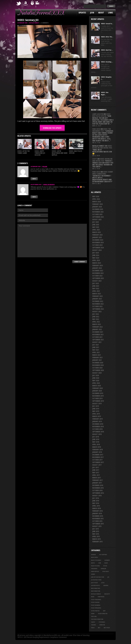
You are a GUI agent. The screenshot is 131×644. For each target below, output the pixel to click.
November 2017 (98, 457)
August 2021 (97, 342)
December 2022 (98, 301)
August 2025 (97, 219)
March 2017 (97, 478)
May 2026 (96, 196)
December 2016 (98, 485)
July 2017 (96, 467)
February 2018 (97, 450)
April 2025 (96, 230)
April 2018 (96, 444)
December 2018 (98, 424)
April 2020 (96, 383)
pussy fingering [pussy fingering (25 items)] (96, 600)
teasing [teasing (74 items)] (93, 625)
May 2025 (96, 227)
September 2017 (98, 462)
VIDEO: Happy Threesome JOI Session (40, 153)
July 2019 (96, 406)
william (45, 166)
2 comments (45, 23)
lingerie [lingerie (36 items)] (106, 585)
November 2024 (98, 242)
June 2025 (96, 225)
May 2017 (96, 473)
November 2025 (98, 212)
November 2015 (98, 519)
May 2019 (96, 411)
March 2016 (97, 508)
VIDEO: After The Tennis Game (23, 152)
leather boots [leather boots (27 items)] (95, 585)
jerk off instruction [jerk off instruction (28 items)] (98, 577)
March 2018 (97, 447)
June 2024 (96, 255)
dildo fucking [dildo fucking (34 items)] (95, 566)
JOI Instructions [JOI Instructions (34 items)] (96, 580)
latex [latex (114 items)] (103, 583)
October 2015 (97, 521)
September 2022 (98, 309)
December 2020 (98, 363)
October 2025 (97, 214)
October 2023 (97, 276)
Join (92, 13)
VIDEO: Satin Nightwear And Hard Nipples (60, 153)
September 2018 (98, 432)
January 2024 (97, 268)
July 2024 (96, 253)
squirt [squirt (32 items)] (93, 622)
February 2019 (97, 419)
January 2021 (97, 360)
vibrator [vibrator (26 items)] (102, 625)
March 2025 (97, 232)
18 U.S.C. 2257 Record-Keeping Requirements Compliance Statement (42, 637)
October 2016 (97, 490)
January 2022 (97, 329)
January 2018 (97, 452)
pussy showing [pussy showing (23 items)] (96, 605)
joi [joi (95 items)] (108, 577)
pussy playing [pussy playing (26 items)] (95, 602)
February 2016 (97, 511)
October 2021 (97, 337)
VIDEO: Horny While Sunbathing (103, 173)
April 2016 (96, 506)
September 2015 (98, 524)
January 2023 (97, 299)
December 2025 (98, 209)
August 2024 (97, 250)
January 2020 (97, 391)
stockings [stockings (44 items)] (102, 622)
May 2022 (96, 319)
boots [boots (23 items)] (93, 563)
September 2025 (98, 217)
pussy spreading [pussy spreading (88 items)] (96, 608)
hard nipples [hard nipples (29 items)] (95, 571)
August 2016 (97, 496)
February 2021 (97, 358)
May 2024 (96, 258)
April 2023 (96, 291)
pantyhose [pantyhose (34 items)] (101, 597)
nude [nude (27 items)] (93, 597)
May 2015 (96, 534)
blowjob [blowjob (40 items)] (107, 560)
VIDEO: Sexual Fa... (107, 24)
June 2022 (96, 317)
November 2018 (98, 427)
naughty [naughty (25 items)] (107, 594)
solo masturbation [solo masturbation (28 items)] (97, 619)
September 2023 (98, 278)
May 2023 (96, 289)
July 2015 (96, 529)
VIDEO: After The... (107, 37)
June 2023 (96, 286)
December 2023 (98, 271)
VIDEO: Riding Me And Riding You (102, 147)
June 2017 (96, 470)
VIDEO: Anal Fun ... (107, 50)
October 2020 (97, 368)
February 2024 (97, 266)
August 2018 (97, 434)
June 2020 (96, 378)
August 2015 (97, 526)
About (101, 13)
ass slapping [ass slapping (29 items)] (103, 555)
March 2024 (97, 263)
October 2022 (97, 306)
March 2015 (97, 539)
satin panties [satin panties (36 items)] (95, 611)
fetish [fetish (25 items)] (105, 566)
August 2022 (97, 312)
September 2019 (98, 401)
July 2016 (96, 498)
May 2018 (96, 442)
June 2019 (96, 409)
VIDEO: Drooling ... (107, 62)
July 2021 (96, 345)
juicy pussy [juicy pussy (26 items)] (94, 583)
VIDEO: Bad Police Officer (76, 152)
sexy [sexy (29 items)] (104, 611)
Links (110, 13)
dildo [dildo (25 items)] (106, 563)
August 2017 (97, 465)
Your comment (52, 241)
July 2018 (96, 437)
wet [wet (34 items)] (99, 628)
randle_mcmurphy (49, 184)
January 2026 (97, 207)
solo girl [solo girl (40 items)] (94, 616)
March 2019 (97, 416)
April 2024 (96, 260)
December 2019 (98, 393)
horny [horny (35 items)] (93, 574)
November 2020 (98, 365)
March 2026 (97, 202)
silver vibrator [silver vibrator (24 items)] (103, 614)
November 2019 (98, 396)
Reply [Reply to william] (34, 179)
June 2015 (96, 531)
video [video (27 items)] (93, 628)
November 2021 (98, 335)
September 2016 (98, 493)
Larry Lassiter (98, 114)
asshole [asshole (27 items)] (93, 555)
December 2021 (98, 332)
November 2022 (98, 304)
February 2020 (97, 388)
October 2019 (97, 398)
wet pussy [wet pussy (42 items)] (107, 628)
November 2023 (98, 273)
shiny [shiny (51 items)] (93, 614)
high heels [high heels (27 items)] (106, 571)
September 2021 (98, 340)
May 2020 (96, 381)
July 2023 (96, 283)
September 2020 (98, 370)
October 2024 (97, 245)
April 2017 (96, 475)
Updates (82, 13)
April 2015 (96, 536)
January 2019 (97, 421)
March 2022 (97, 324)
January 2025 (97, 237)
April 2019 (96, 414)
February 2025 (97, 235)
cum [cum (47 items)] (100, 563)
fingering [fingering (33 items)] (94, 569)
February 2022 (97, 327)
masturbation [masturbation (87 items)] (96, 591)
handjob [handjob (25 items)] (103, 569)
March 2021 (97, 355)
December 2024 (98, 240)
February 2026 (97, 204)
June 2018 (96, 439)
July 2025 (96, 222)
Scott (95, 159)
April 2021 (96, 352)
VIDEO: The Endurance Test (102, 130)
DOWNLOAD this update (52, 128)
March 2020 (97, 386)
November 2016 (98, 488)
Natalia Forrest (34, 23)
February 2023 (97, 296)
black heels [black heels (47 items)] (95, 557)
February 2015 (97, 542)
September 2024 (98, 248)
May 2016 (96, 503)
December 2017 (98, 455)
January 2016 (97, 513)
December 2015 (98, 516)
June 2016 (96, 501)
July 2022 (96, 314)
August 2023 (97, 281)
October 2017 (97, 460)
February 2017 (97, 480)
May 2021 (96, 350)
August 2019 (97, 404)
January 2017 (97, 483)
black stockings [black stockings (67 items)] (96, 560)
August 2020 (97, 373)
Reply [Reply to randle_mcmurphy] (34, 197)
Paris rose (96, 129)
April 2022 (96, 322)
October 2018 (97, 429)
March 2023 (97, 294)
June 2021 (96, 347)
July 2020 (96, 375)
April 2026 (96, 199)
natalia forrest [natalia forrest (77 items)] (96, 594)
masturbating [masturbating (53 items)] (96, 588)
